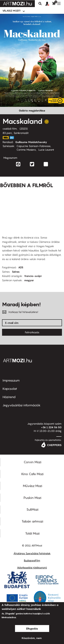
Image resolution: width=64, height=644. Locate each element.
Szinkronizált (21, 133)
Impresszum (11, 380)
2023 (24, 129)
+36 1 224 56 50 (51, 427)
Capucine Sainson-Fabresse (34, 146)
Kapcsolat (10, 389)
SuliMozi (32, 509)
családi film (10, 129)
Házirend (9, 397)
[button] (49, 4)
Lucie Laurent (46, 150)
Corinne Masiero (26, 150)
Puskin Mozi (32, 498)
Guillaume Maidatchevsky (31, 142)
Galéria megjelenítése (32, 110)
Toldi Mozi (32, 533)
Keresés (40, 4)
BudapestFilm (32, 560)
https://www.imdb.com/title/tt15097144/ (6, 138)
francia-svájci (33, 276)
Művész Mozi (33, 486)
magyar (29, 280)
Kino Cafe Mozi (32, 474)
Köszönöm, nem (32, 638)
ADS (21, 267)
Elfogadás (32, 628)
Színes (16, 272)
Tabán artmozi (32, 521)
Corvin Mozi (33, 462)
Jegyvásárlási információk (22, 405)
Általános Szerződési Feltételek (32, 553)
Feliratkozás (32, 332)
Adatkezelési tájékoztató (32, 567)
